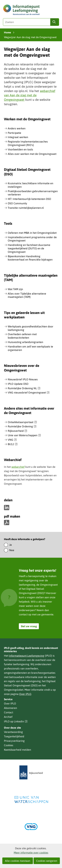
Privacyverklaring (14, 741)
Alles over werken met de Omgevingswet (32, 154)
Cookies (9, 745)
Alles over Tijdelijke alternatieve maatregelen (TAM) (27, 295)
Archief (8, 717)
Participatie (14, 133)
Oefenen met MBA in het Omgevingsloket (32, 233)
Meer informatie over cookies (31, 853)
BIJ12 (13, 444)
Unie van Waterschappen (24, 435)
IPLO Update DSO (18, 384)
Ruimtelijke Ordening (22, 427)
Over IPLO (25, 694)
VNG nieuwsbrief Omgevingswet (29, 393)
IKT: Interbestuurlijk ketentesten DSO (29, 199)
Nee (12, 550)
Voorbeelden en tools (20, 149)
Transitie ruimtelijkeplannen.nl (26, 208)
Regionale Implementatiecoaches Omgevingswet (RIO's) (28, 143)
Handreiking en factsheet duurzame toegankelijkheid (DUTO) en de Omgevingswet (29, 248)
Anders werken (17, 128)
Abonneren (10, 708)
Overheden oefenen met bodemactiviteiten (22, 336)
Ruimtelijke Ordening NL (24, 388)
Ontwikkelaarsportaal (22, 422)
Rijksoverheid (17, 431)
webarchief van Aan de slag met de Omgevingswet (30, 95)
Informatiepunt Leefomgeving (27, 656)
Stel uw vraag (29, 626)
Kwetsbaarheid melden (18, 750)
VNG (12, 440)
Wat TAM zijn (15, 289)
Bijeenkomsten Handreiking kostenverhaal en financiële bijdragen (30, 258)
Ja (10, 545)
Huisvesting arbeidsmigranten (25, 342)
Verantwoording (13, 732)
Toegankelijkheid (14, 736)
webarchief (18, 467)
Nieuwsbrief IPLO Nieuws (23, 379)
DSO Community (17, 203)
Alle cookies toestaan (18, 861)
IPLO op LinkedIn (16, 721)
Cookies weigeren (47, 861)
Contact (9, 712)
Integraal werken (18, 137)
